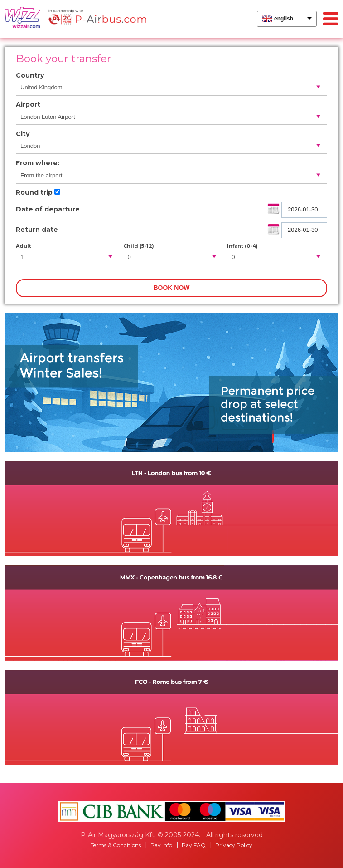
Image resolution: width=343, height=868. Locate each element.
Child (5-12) (139, 246)
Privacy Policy (234, 845)
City (23, 134)
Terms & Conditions (116, 845)
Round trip (34, 192)
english (284, 19)
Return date (37, 230)
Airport (28, 104)
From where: (38, 163)
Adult (24, 246)
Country (30, 75)
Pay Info (161, 845)
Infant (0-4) (242, 246)
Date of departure (48, 209)
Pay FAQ (194, 845)
